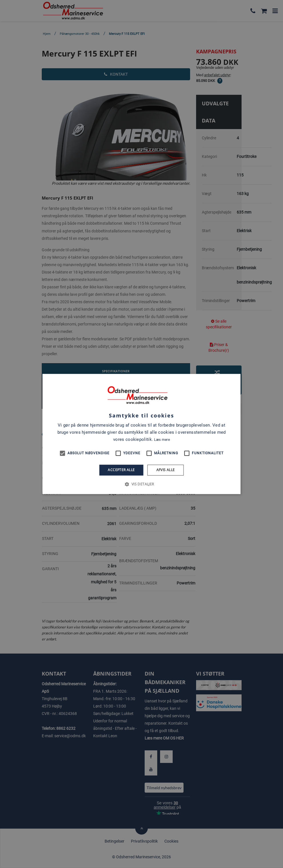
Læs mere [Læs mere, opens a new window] (162, 440)
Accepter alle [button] (121, 470)
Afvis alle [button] (166, 470)
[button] (141, 484)
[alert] (141, 434)
